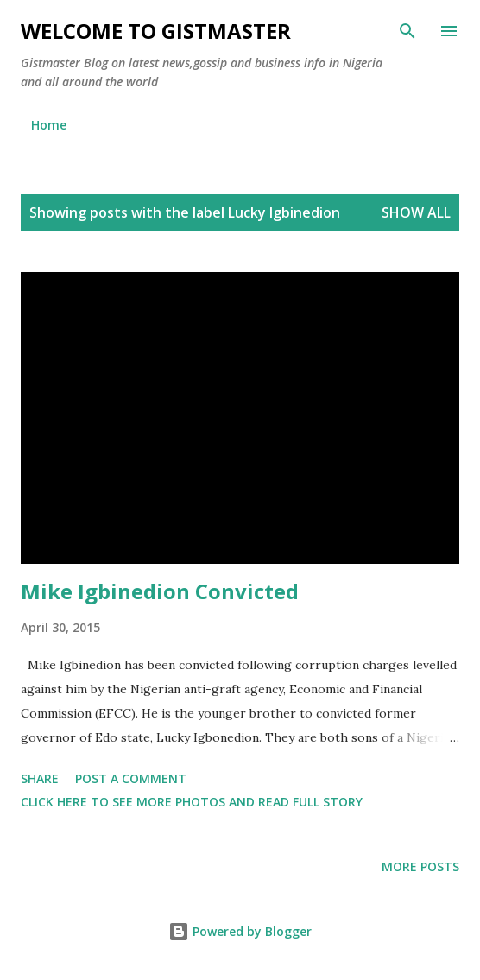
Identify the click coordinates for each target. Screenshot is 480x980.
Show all (416, 212)
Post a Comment (131, 778)
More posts (420, 866)
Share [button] (40, 778)
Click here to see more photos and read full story (192, 802)
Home (49, 125)
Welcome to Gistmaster (156, 31)
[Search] (407, 31)
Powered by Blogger (240, 931)
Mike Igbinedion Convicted (160, 591)
